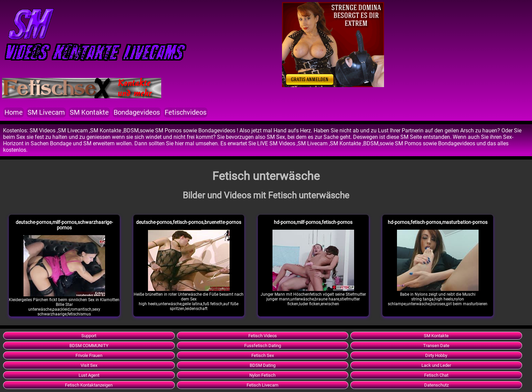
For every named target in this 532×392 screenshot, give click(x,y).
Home (14, 112)
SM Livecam (46, 112)
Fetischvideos (186, 112)
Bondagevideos (137, 112)
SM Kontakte (89, 112)
